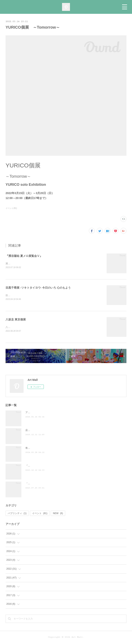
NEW (58, 514)
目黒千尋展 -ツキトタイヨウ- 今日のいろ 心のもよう (38, 288)
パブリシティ (17, 514)
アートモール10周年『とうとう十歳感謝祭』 (49, 413)
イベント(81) (11, 208)
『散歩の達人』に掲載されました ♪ (45, 467)
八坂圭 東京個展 (16, 320)
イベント (40, 514)
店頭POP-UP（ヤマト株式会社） (43, 431)
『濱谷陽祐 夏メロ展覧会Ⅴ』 (24, 256)
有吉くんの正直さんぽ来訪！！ (42, 449)
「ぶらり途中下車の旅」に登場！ (43, 484)
